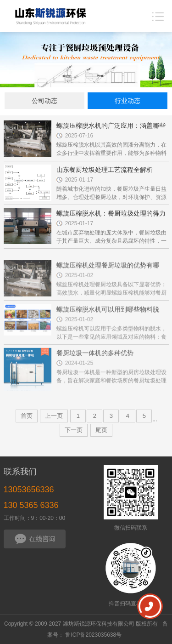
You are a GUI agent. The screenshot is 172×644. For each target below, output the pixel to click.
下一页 (74, 430)
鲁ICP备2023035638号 (93, 635)
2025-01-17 (79, 180)
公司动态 (44, 101)
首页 (27, 416)
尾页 (101, 430)
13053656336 (29, 490)
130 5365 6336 (31, 505)
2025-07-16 (79, 136)
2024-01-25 (79, 371)
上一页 (54, 416)
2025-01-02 (79, 284)
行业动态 (128, 101)
